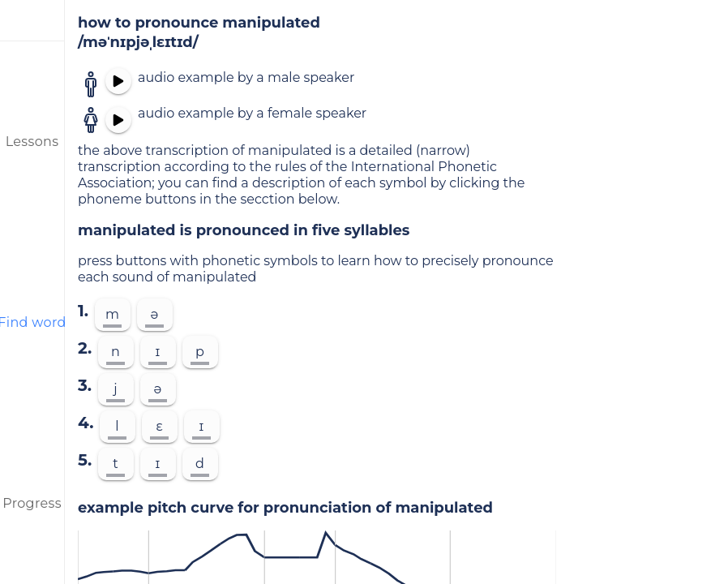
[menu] (32, 20)
